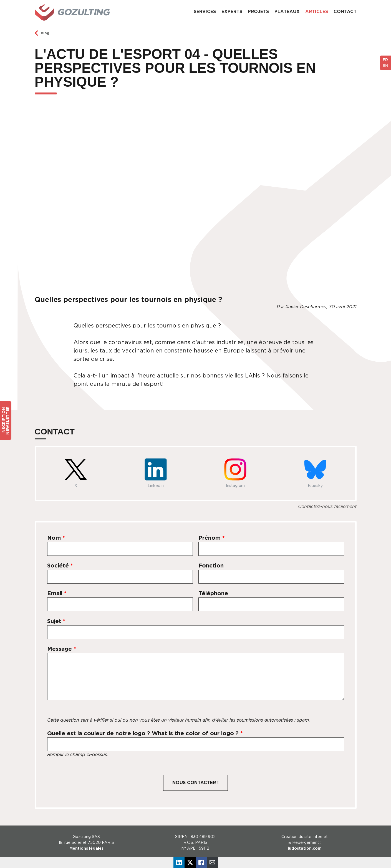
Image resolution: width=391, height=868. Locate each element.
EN (385, 66)
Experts (232, 12)
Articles (317, 12)
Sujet (56, 621)
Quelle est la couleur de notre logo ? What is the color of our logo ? (145, 733)
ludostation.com (305, 848)
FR (385, 60)
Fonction (211, 566)
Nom (56, 538)
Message (62, 649)
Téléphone (213, 593)
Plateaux (287, 12)
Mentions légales (86, 848)
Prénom (212, 538)
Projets (258, 12)
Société (60, 566)
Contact (345, 12)
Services (205, 12)
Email (57, 593)
